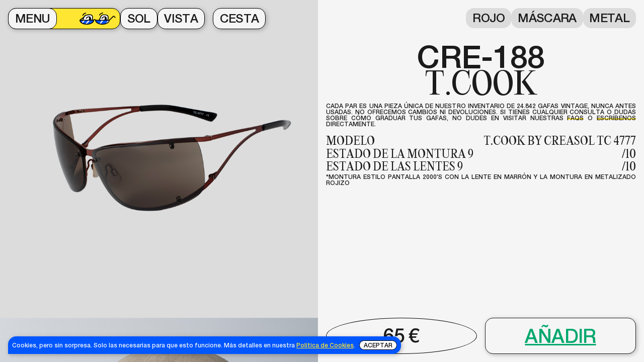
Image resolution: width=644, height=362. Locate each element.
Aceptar (378, 345)
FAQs (575, 118)
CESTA (239, 18)
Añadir (560, 336)
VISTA (181, 18)
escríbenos (616, 118)
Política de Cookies (325, 345)
